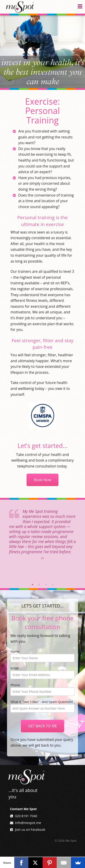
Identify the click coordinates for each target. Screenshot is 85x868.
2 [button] (39, 585)
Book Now (42, 480)
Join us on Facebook (30, 830)
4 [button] (53, 585)
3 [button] (46, 585)
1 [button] (32, 585)
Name (42, 656)
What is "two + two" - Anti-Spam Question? (42, 702)
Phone (42, 689)
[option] (42, 531)
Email (42, 673)
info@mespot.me (28, 823)
